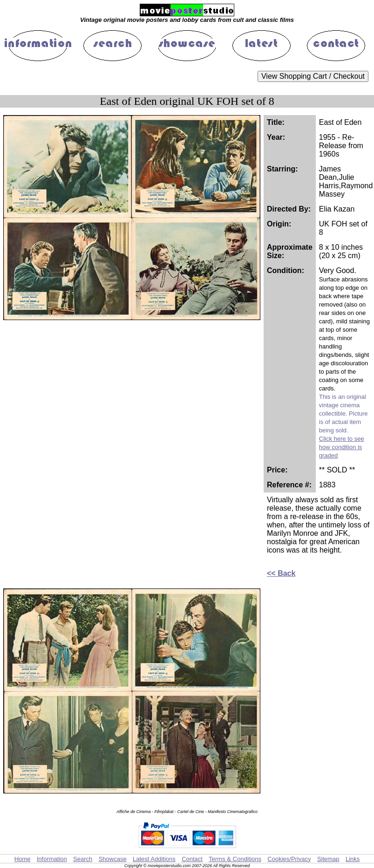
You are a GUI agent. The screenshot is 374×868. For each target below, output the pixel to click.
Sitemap (328, 859)
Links (353, 859)
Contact (192, 859)
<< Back (281, 573)
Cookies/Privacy (289, 859)
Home (23, 859)
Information (52, 859)
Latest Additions (154, 859)
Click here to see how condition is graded (342, 447)
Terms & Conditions (235, 859)
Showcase (113, 859)
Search (83, 859)
